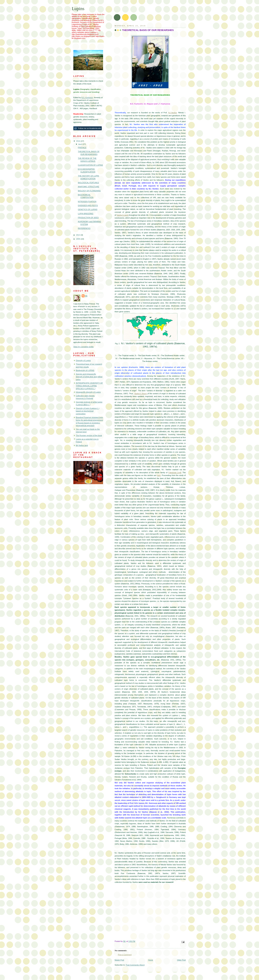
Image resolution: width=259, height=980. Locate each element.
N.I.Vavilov (173, 113)
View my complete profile (83, 347)
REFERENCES (84, 228)
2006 (78, 239)
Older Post (181, 960)
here (159, 475)
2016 (78, 141)
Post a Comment (125, 955)
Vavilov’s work (123, 215)
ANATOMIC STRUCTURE (89, 187)
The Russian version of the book (89, 435)
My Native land (82, 445)
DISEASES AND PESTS (88, 205)
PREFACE (82, 148)
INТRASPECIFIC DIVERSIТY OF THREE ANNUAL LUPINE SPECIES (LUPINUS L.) (89, 386)
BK (86, 296)
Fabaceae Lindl (175, 473)
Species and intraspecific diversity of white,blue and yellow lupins (89, 377)
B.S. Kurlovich (87, 98)
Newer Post (119, 960)
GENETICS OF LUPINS (88, 209)
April (80, 144)
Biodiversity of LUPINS (85, 370)
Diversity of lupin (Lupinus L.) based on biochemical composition (88, 411)
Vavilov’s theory (141, 394)
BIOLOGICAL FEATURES (89, 183)
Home (151, 960)
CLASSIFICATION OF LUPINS (90, 165)
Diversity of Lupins (83, 360)
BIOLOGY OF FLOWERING (89, 191)
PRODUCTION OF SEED (88, 218)
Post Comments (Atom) (135, 965)
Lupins (78, 9)
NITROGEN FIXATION (87, 201)
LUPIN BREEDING (86, 214)
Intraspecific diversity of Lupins (88, 392)
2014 (78, 235)
